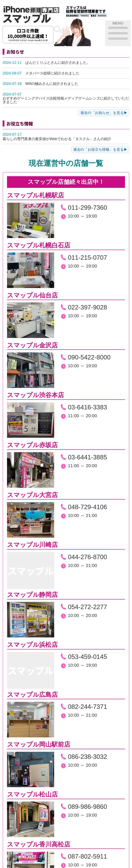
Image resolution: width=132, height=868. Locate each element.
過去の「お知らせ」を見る (102, 113)
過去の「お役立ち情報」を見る (98, 149)
